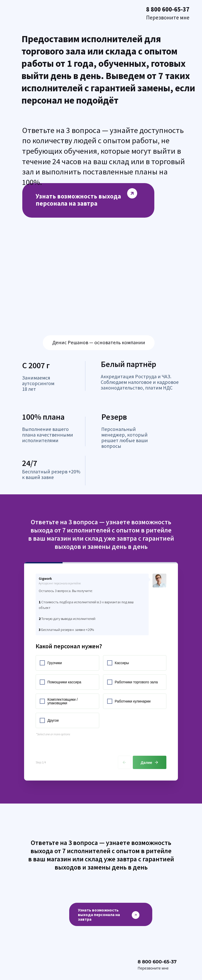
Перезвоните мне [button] (168, 18)
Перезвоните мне (153, 968)
